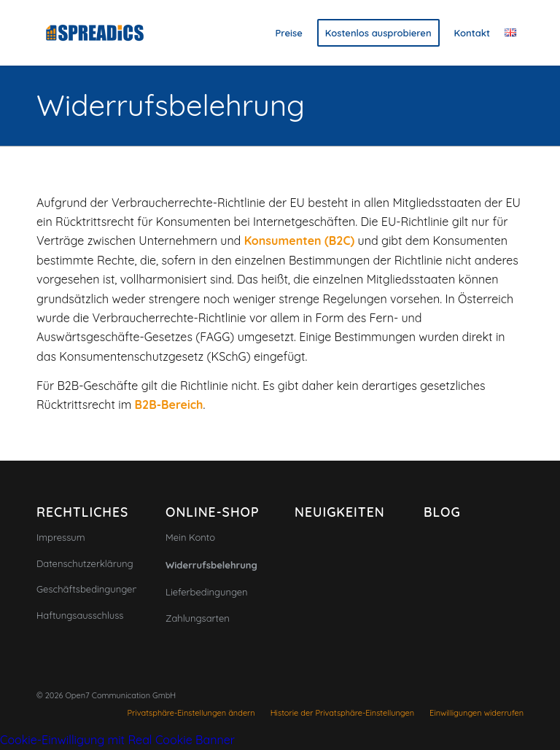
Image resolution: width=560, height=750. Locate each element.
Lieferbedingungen (207, 592)
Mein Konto (190, 537)
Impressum (61, 537)
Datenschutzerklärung (85, 563)
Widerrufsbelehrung (171, 105)
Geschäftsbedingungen (86, 589)
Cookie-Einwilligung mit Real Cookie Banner (117, 740)
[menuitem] (289, 33)
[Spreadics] (95, 33)
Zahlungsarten (198, 618)
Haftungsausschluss (80, 615)
